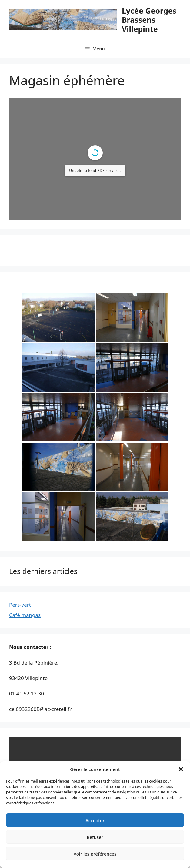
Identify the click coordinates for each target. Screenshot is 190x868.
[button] (181, 769)
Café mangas (25, 615)
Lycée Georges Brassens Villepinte (149, 20)
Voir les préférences (95, 854)
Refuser (95, 837)
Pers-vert (20, 605)
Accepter (95, 820)
